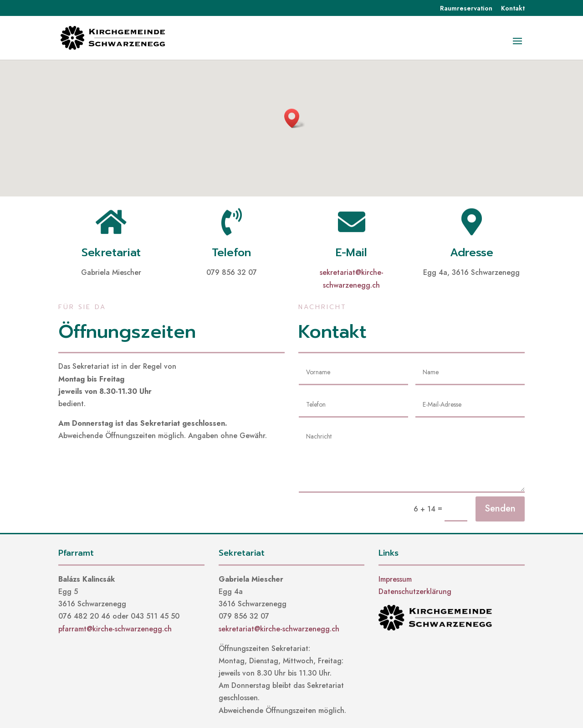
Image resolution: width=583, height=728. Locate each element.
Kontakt (513, 9)
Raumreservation (466, 9)
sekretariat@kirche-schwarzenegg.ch (279, 629)
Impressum (395, 579)
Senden (500, 509)
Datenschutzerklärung (415, 591)
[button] (295, 118)
